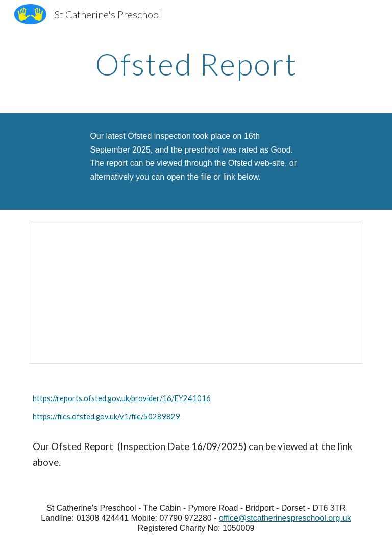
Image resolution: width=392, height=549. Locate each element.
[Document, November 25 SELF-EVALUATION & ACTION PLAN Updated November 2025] (196, 293)
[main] (196, 64)
